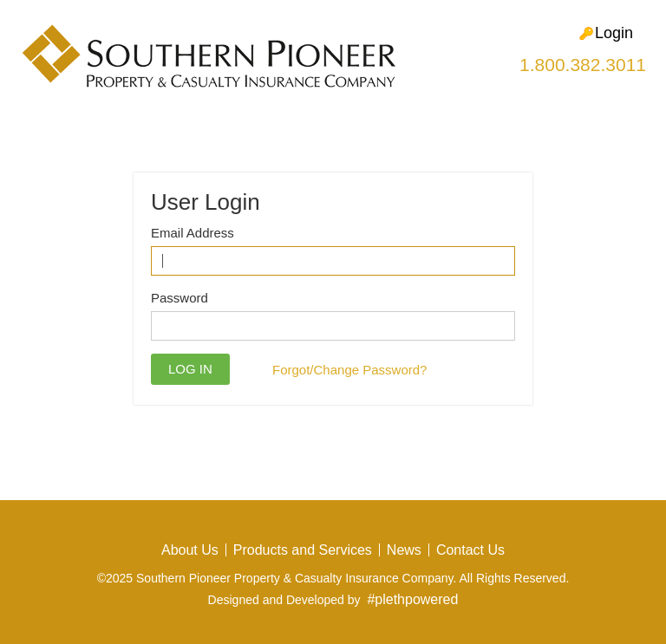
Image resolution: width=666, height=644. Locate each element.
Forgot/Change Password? (349, 370)
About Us (190, 550)
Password (180, 298)
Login (606, 33)
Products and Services (303, 550)
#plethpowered (412, 599)
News (404, 550)
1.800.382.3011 (583, 65)
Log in (190, 369)
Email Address (193, 233)
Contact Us (470, 550)
